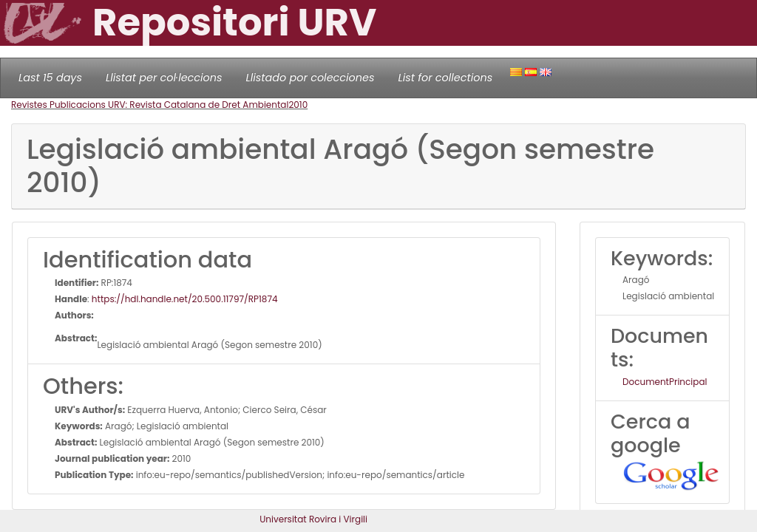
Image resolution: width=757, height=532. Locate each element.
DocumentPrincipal (665, 382)
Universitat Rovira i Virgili (313, 519)
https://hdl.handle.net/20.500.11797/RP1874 (185, 299)
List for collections (445, 78)
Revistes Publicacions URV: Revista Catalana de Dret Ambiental (150, 105)
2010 (298, 105)
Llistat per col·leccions (164, 78)
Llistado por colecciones (310, 78)
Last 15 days (50, 78)
